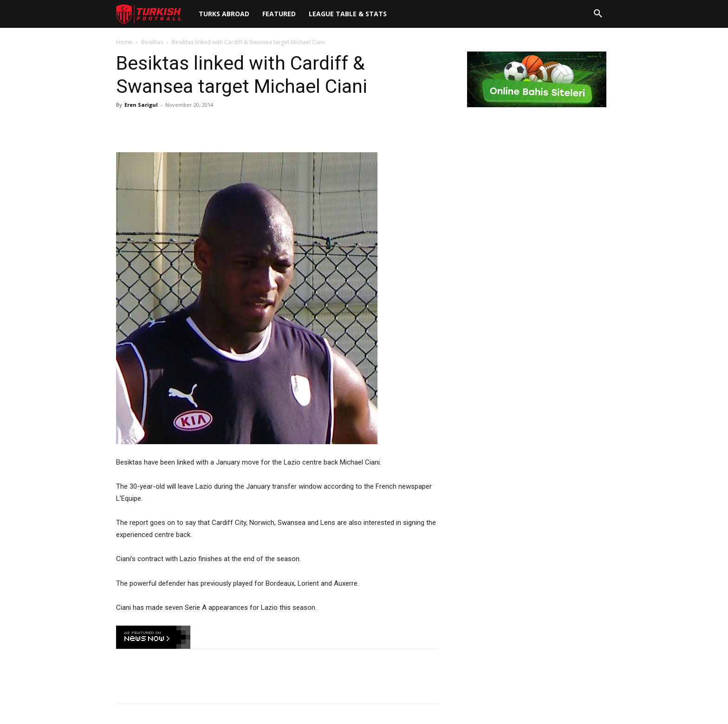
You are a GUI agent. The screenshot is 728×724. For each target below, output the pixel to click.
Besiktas (152, 42)
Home (124, 42)
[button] (598, 14)
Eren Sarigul (141, 105)
